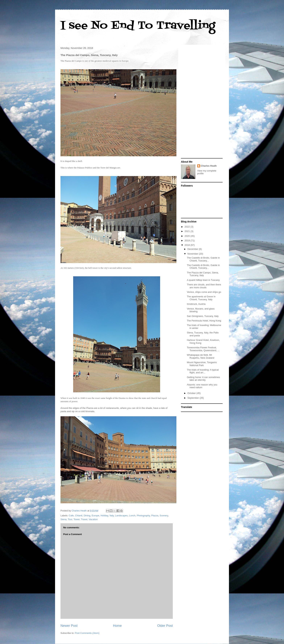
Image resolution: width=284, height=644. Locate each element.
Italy (112, 516)
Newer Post (69, 626)
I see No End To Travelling (138, 26)
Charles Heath (209, 166)
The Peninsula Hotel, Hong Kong (204, 321)
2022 (188, 227)
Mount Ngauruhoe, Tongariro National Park (202, 364)
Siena (63, 519)
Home (117, 626)
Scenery (164, 516)
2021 (188, 231)
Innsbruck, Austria (196, 304)
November (193, 254)
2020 (188, 236)
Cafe (71, 516)
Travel (84, 519)
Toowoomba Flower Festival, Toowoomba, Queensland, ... (203, 349)
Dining (87, 516)
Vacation (93, 519)
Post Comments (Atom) (87, 633)
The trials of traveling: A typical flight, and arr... (203, 371)
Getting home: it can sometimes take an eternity (203, 379)
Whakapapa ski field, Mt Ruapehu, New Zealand (201, 356)
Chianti (79, 516)
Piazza (155, 516)
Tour (70, 519)
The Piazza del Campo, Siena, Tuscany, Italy (203, 274)
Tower (77, 519)
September (194, 398)
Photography (143, 516)
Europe (95, 516)
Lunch (132, 516)
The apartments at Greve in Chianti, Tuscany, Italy (201, 298)
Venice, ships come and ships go (204, 292)
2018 (188, 245)
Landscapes (121, 516)
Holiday (104, 516)
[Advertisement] (202, 102)
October (192, 393)
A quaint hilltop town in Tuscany (203, 280)
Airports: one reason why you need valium (202, 386)
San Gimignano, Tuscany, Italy (203, 316)
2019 (188, 241)
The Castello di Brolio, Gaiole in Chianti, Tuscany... (203, 259)
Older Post (165, 626)
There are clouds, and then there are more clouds (204, 286)
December (193, 249)
